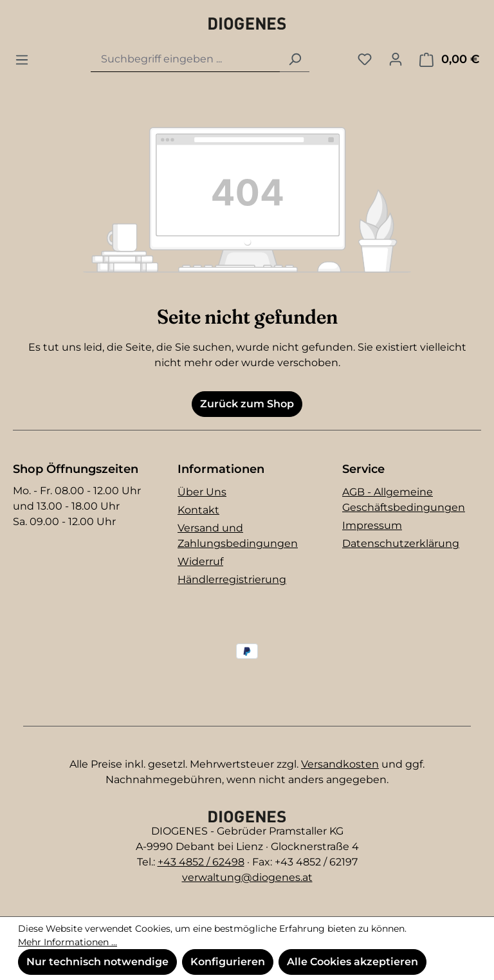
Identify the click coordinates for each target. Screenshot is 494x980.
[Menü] (22, 60)
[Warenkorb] (449, 60)
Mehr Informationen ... (68, 942)
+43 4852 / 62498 (201, 862)
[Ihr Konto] (396, 59)
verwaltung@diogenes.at (247, 877)
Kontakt (198, 510)
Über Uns (202, 492)
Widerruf (200, 561)
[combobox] (186, 60)
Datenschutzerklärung (401, 543)
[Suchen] (295, 60)
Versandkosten (340, 764)
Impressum (372, 525)
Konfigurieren (228, 962)
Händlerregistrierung (232, 579)
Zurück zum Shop (247, 404)
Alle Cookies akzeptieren (352, 962)
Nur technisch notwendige (97, 962)
